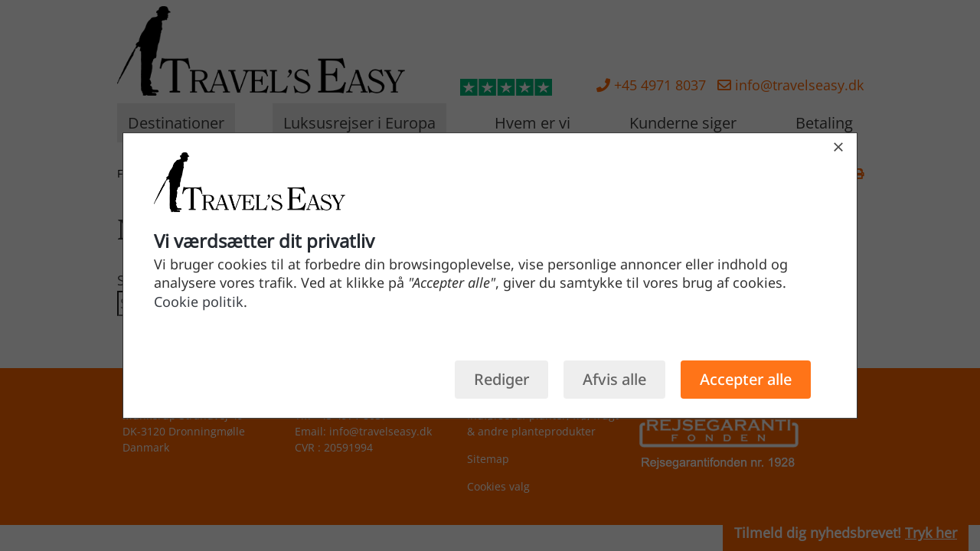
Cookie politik (199, 302)
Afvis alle (614, 379)
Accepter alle (746, 379)
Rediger (501, 379)
